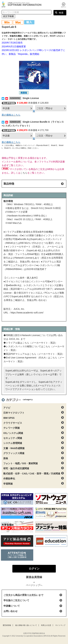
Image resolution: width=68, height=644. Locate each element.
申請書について (12, 606)
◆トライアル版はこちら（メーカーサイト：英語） (30, 343)
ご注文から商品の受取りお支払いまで (23, 595)
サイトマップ (60, 625)
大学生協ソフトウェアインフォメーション (22, 5)
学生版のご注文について (16, 600)
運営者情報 (7, 625)
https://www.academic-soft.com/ (27, 313)
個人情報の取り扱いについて (26, 625)
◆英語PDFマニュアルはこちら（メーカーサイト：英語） (34, 354)
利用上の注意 (46, 625)
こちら (24, 173)
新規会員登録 (34, 577)
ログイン (64, 5)
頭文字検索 (8, 16)
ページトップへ (34, 585)
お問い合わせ (11, 611)
